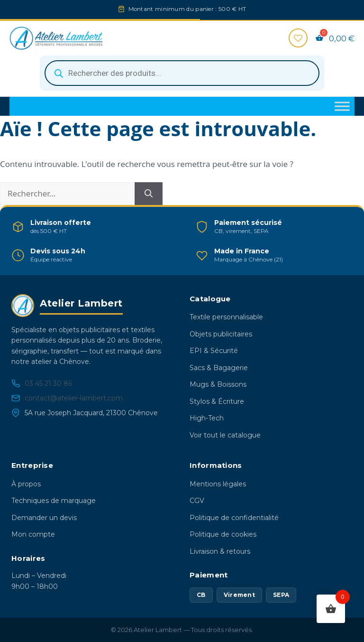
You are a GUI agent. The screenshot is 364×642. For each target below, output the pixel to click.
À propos (26, 484)
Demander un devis (44, 518)
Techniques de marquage (54, 501)
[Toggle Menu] (342, 107)
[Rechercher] (149, 194)
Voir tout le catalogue (225, 435)
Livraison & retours (220, 551)
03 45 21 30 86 (42, 384)
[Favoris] (298, 38)
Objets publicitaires (221, 334)
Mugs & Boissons (218, 384)
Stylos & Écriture (217, 401)
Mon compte (33, 534)
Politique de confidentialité (234, 518)
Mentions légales (218, 484)
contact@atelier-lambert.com (67, 398)
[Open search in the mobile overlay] (182, 73)
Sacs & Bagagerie (219, 368)
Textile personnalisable (226, 317)
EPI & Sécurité (214, 351)
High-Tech (207, 418)
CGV (197, 501)
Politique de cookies (223, 534)
